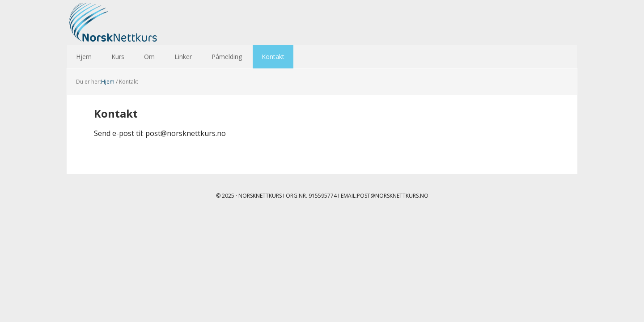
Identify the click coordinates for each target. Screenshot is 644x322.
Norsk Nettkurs (125, 22)
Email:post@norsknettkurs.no (385, 196)
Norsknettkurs (260, 196)
